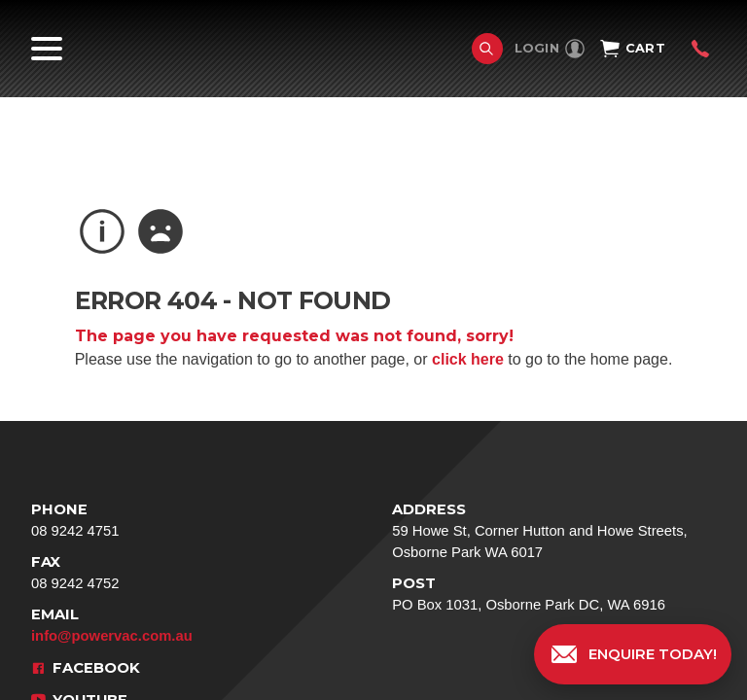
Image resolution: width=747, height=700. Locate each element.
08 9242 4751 (174, 519)
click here (468, 359)
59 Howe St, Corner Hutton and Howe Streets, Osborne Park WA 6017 (554, 529)
